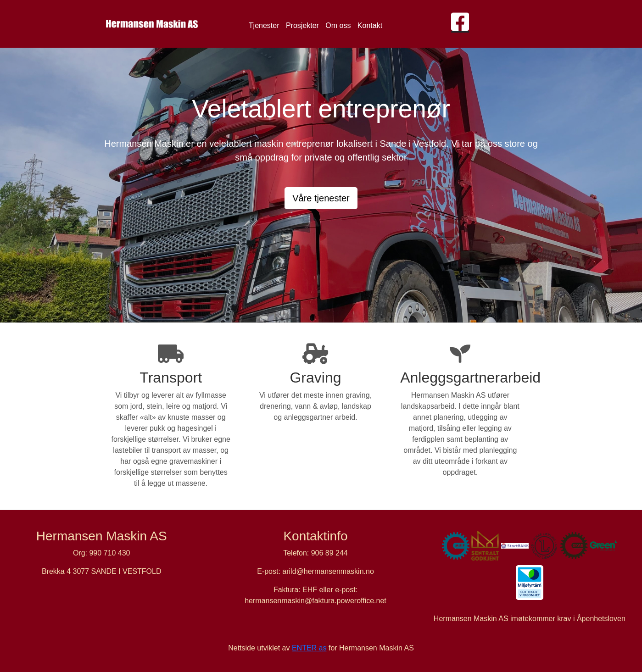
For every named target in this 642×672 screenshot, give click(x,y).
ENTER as (309, 648)
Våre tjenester (321, 198)
